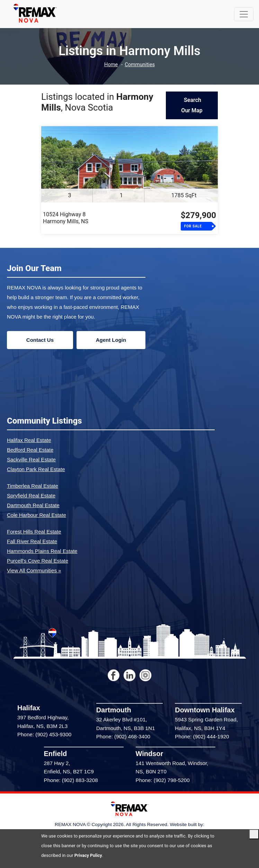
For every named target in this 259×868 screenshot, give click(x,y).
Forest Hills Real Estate (34, 532)
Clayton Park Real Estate (36, 469)
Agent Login (111, 340)
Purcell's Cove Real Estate (38, 561)
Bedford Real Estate (30, 450)
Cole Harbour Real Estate (37, 515)
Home (110, 65)
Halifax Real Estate (29, 440)
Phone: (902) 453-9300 (44, 734)
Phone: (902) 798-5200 (163, 780)
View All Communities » (34, 570)
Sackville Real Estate (31, 459)
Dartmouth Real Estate (33, 505)
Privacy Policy (89, 855)
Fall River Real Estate (32, 541)
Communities (140, 65)
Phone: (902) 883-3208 (71, 780)
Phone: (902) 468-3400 (123, 736)
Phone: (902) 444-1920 (202, 736)
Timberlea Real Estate (33, 486)
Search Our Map (192, 105)
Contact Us (40, 340)
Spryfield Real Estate (31, 496)
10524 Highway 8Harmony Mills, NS (66, 218)
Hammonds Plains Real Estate (42, 551)
